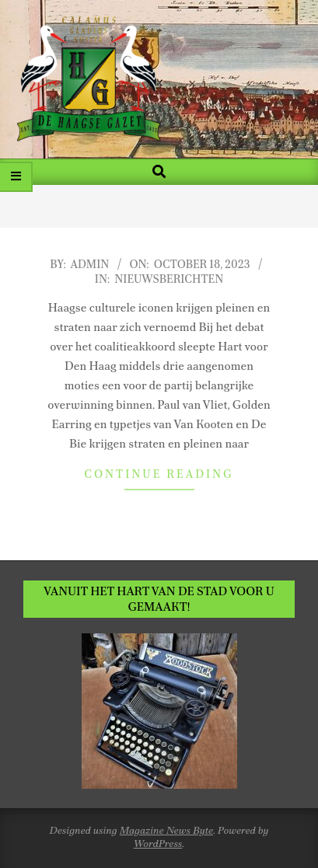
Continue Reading (159, 474)
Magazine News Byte (166, 830)
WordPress (158, 844)
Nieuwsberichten (169, 279)
